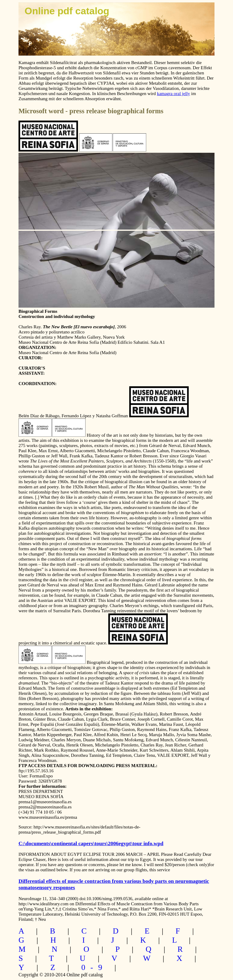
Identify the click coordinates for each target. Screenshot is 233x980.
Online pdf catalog (67, 11)
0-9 (94, 967)
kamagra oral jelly (173, 94)
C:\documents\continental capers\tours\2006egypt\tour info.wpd (91, 843)
